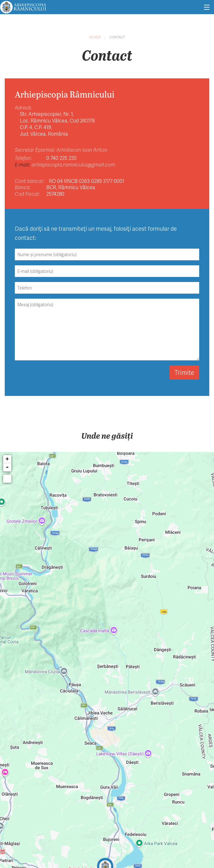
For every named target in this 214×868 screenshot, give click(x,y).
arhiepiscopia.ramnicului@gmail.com (73, 164)
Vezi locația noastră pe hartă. (146, 398)
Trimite (184, 372)
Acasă (95, 37)
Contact (117, 37)
